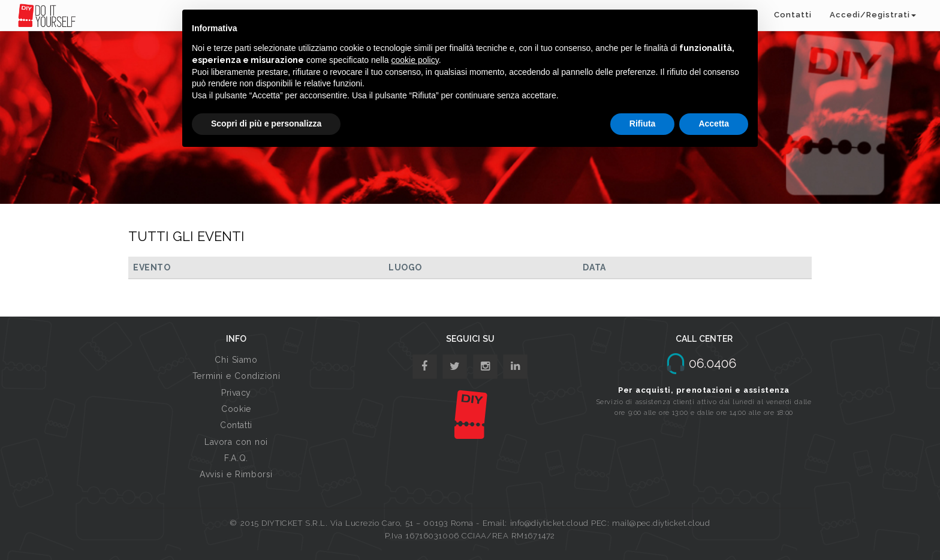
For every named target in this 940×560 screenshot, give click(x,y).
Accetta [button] (714, 124)
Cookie (236, 409)
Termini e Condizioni (236, 376)
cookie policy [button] (415, 60)
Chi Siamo (236, 360)
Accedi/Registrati (873, 15)
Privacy (236, 393)
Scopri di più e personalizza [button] (266, 124)
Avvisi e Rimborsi (236, 474)
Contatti (793, 15)
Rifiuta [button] (643, 124)
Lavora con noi (236, 442)
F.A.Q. (236, 458)
